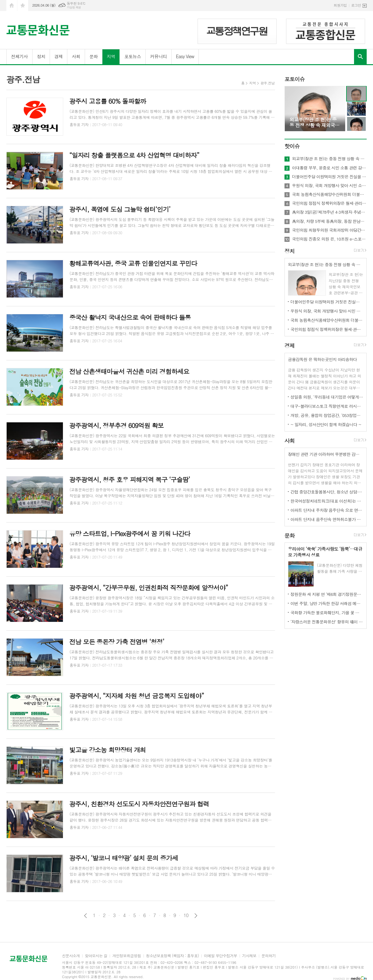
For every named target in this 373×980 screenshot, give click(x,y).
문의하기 (269, 956)
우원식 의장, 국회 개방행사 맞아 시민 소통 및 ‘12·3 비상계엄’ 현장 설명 (329, 186)
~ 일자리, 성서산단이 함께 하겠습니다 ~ (326, 424)
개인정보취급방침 (126, 956)
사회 (76, 56)
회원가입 (340, 5)
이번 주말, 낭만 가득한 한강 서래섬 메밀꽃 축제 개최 (327, 603)
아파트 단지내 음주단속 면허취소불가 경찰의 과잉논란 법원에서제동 (327, 519)
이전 (86, 916)
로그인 (356, 5)
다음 (196, 916)
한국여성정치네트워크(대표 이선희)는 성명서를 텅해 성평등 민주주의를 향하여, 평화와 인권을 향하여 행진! (327, 501)
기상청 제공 (74, 7)
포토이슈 (295, 79)
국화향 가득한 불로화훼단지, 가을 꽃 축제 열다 (327, 612)
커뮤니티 (159, 56)
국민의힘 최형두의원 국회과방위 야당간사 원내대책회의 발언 (329, 230)
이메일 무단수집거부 (220, 956)
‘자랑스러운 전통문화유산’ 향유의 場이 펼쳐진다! (327, 622)
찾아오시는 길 (96, 956)
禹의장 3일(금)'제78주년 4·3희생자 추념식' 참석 (329, 212)
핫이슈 (292, 146)
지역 (111, 56)
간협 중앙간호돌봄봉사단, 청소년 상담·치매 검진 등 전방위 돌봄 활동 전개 (327, 492)
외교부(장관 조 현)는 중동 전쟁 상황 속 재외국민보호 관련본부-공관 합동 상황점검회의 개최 (329, 159)
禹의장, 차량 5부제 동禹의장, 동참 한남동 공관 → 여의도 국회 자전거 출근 (329, 221)
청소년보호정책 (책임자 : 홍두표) (172, 956)
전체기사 (19, 56)
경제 (58, 56)
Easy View (185, 56)
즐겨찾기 (23, 6)
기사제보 (249, 956)
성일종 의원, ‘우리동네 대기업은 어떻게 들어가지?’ (327, 397)
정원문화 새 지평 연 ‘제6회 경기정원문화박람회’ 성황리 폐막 (327, 594)
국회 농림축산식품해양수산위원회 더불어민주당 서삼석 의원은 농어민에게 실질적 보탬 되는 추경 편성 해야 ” (329, 194)
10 (186, 915)
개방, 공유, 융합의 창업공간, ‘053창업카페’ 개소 (327, 415)
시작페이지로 (12, 6)
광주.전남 (268, 83)
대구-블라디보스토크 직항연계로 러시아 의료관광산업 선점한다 (327, 406)
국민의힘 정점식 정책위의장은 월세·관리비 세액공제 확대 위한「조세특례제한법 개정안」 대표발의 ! (329, 203)
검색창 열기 (360, 57)
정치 (41, 56)
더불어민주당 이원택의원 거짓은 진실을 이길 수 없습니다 (329, 177)
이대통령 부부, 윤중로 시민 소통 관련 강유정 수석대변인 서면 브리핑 (329, 168)
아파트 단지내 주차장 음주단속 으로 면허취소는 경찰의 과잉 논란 (327, 510)
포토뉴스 (133, 56)
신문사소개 (71, 956)
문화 (94, 56)
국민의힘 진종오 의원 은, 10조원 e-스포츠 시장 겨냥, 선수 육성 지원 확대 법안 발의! (329, 239)
